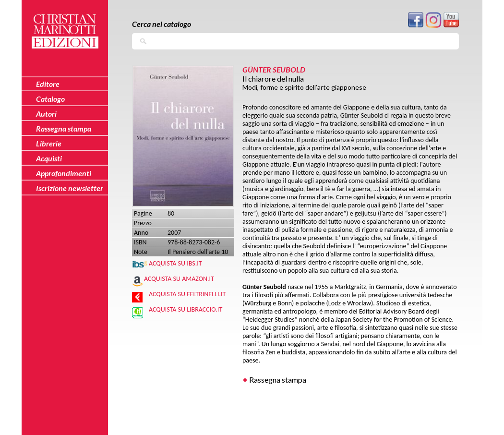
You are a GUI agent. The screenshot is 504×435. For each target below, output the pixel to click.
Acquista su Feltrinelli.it (187, 294)
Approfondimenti (64, 173)
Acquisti (49, 158)
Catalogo (50, 99)
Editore (48, 84)
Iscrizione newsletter (70, 188)
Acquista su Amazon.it (179, 279)
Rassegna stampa (278, 380)
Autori (46, 114)
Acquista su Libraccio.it (186, 309)
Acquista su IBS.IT (175, 263)
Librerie (49, 143)
